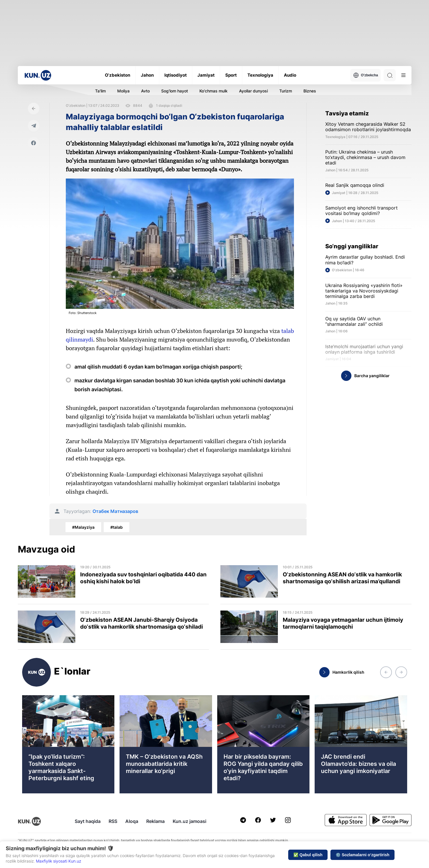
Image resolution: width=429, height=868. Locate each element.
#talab (117, 527)
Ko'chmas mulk (213, 91)
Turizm (286, 91)
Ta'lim (100, 91)
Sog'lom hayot (175, 91)
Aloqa (132, 821)
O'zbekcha (366, 75)
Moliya (123, 91)
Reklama (155, 821)
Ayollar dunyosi (253, 91)
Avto (145, 91)
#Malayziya (83, 527)
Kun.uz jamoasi (190, 821)
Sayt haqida (88, 821)
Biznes (310, 91)
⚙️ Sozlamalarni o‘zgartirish (362, 855)
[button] (386, 672)
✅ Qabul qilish (308, 855)
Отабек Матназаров (115, 511)
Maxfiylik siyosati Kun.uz (58, 861)
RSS (113, 821)
